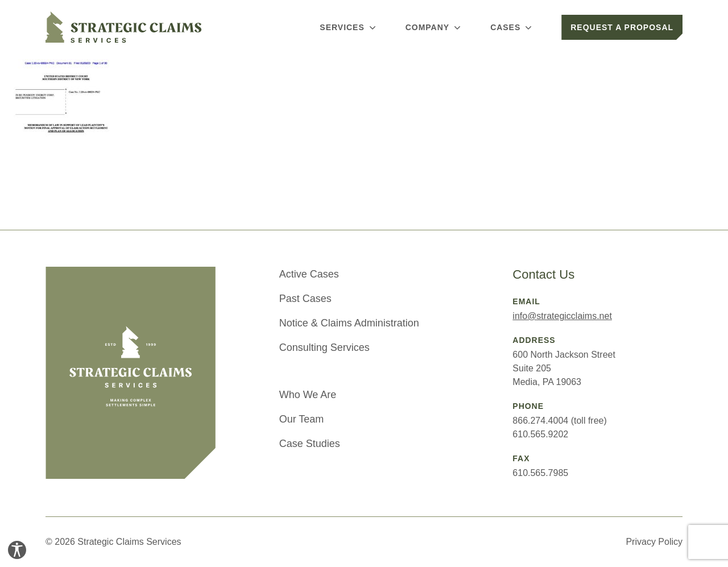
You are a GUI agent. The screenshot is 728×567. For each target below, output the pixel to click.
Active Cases (309, 274)
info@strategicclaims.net (562, 316)
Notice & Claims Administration (349, 323)
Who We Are (308, 395)
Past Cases (305, 299)
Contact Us (543, 274)
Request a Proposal (622, 27)
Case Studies (310, 444)
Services (349, 27)
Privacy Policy (654, 542)
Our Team (302, 419)
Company (434, 27)
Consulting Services (324, 347)
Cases (512, 27)
